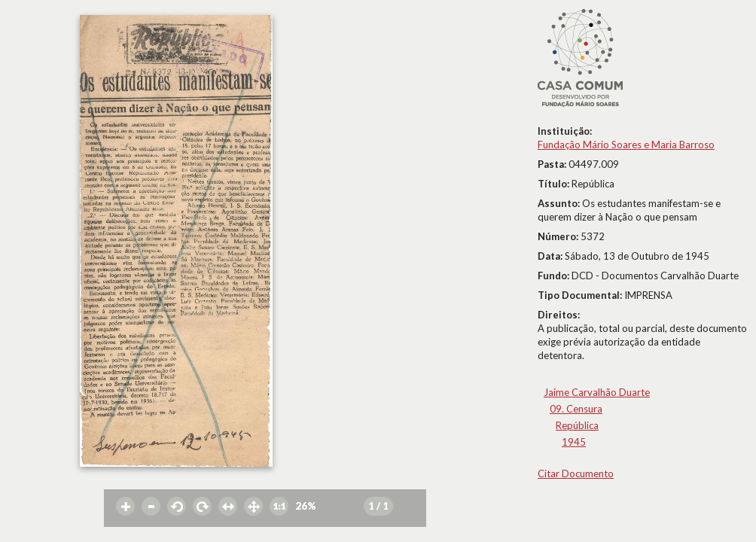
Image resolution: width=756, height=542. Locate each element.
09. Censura (576, 409)
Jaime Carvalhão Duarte (597, 392)
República (577, 425)
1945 (574, 442)
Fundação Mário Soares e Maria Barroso (626, 145)
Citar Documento (576, 473)
